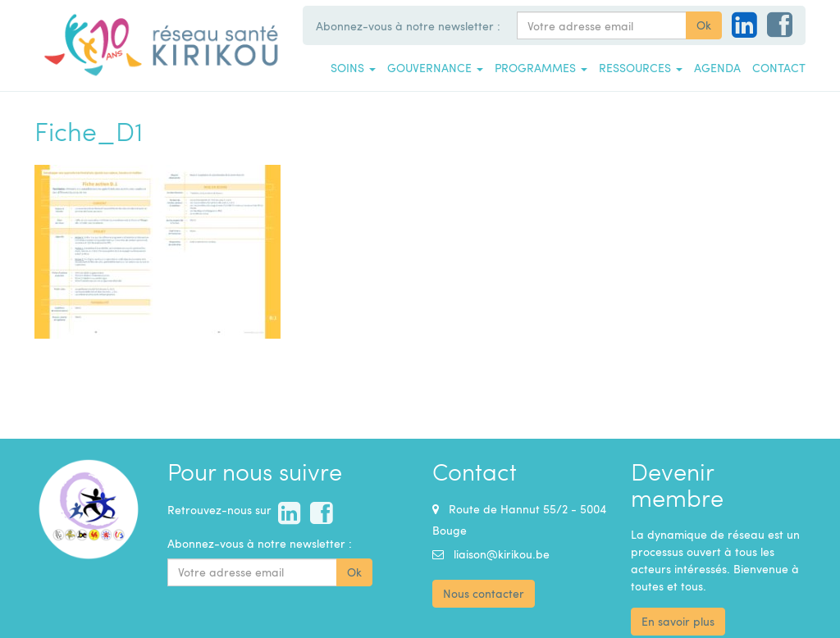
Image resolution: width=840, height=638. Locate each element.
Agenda (717, 67)
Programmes (541, 67)
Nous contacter (484, 593)
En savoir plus (678, 621)
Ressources (641, 67)
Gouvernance (435, 67)
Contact (779, 67)
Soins (353, 67)
